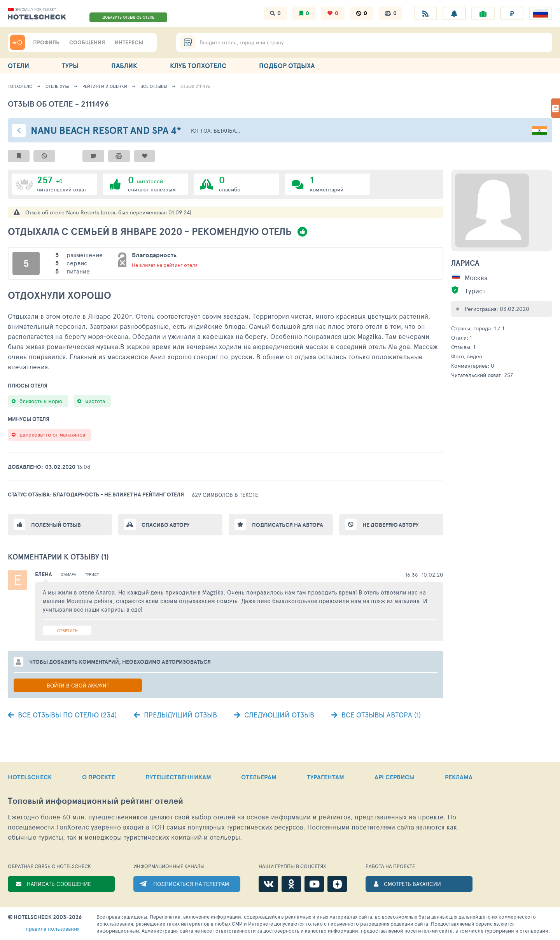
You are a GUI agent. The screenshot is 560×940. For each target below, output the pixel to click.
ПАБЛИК (124, 66)
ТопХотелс (20, 86)
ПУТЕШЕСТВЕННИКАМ (178, 777)
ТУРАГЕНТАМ (325, 777)
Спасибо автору (165, 525)
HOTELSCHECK (30, 777)
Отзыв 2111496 (195, 86)
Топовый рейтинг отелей (95, 801)
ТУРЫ (70, 66)
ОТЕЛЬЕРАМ (259, 777)
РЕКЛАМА (459, 777)
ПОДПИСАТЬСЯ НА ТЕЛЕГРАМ (191, 884)
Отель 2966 (57, 86)
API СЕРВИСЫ (395, 777)
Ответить (67, 630)
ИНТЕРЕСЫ (129, 42)
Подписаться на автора (288, 525)
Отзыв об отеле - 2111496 (58, 104)
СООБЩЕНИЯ (87, 42)
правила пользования (53, 929)
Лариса (465, 263)
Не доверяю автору (390, 525)
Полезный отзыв (56, 525)
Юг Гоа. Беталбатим (216, 131)
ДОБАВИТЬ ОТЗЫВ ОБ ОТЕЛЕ (128, 17)
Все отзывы (154, 86)
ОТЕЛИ (18, 66)
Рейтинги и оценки (105, 86)
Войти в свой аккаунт (78, 685)
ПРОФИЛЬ (46, 42)
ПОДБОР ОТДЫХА (287, 66)
